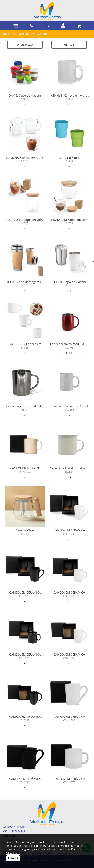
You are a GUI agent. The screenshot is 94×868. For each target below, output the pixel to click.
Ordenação (25, 45)
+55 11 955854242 (14, 831)
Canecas (23, 34)
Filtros (69, 45)
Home (5, 34)
